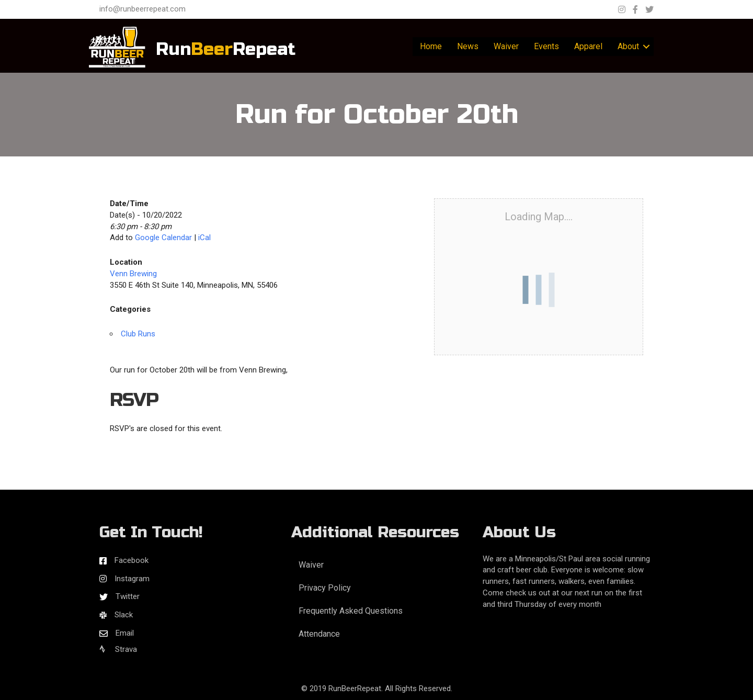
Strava (118, 649)
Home (431, 46)
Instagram (132, 579)
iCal (204, 238)
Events (546, 46)
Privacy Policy (325, 588)
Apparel (588, 46)
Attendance (319, 634)
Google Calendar (163, 238)
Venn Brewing (133, 274)
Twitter (128, 596)
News (468, 46)
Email (125, 633)
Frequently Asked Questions (351, 611)
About (628, 46)
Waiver (506, 46)
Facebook (132, 560)
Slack (124, 615)
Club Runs (138, 334)
